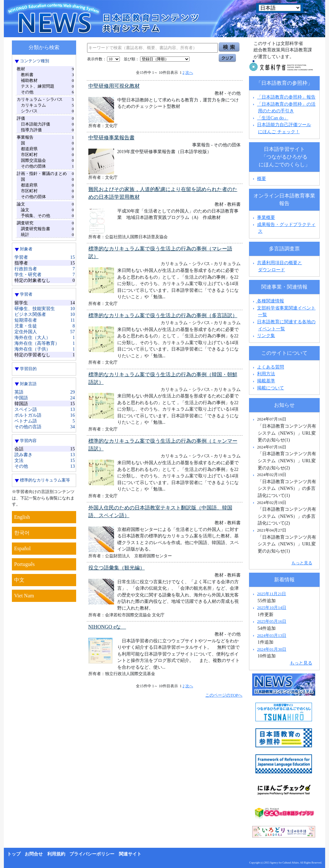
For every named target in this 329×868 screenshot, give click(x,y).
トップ (14, 854)
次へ (189, 73)
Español (22, 548)
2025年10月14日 (272, 608)
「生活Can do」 (273, 118)
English (22, 517)
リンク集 (266, 335)
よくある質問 (271, 367)
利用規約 (56, 854)
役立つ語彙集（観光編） (117, 568)
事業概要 (266, 217)
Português (24, 564)
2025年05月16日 (272, 621)
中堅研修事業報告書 (111, 138)
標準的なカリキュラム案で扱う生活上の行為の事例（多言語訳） (163, 315)
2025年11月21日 (271, 594)
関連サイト (130, 854)
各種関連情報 (268, 301)
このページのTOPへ (224, 695)
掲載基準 (266, 381)
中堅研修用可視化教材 (114, 86)
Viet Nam (24, 596)
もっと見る (302, 563)
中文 (19, 580)
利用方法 (266, 374)
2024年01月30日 (272, 649)
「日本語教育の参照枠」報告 (286, 97)
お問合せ (34, 854)
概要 (262, 178)
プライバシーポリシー (92, 854)
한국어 (22, 533)
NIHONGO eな (107, 627)
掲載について (271, 388)
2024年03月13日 (272, 635)
